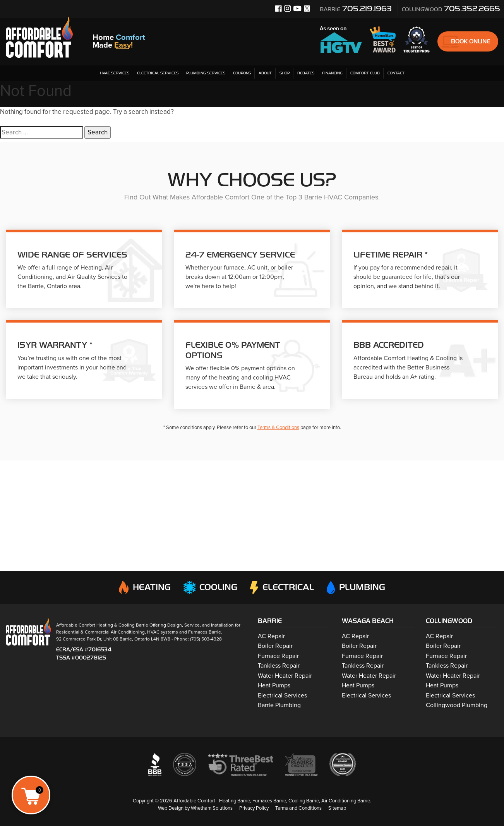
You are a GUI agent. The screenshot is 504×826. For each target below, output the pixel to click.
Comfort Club (365, 73)
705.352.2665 (451, 9)
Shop (285, 73)
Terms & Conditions (278, 428)
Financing (332, 73)
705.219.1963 (356, 9)
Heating (144, 587)
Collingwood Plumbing (457, 705)
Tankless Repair (279, 666)
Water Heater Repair (285, 676)
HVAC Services (115, 73)
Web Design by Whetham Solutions (195, 808)
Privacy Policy (254, 808)
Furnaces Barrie (205, 632)
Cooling (210, 587)
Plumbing (356, 587)
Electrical (282, 587)
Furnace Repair (278, 656)
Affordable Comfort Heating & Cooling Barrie (102, 625)
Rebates (306, 73)
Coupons (242, 73)
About (265, 73)
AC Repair (271, 636)
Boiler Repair (275, 646)
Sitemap (338, 808)
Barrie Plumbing (279, 705)
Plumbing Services (206, 73)
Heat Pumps (274, 685)
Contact (396, 73)
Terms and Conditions (299, 808)
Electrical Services (158, 73)
